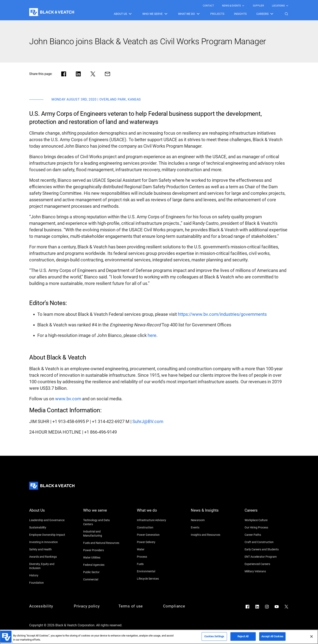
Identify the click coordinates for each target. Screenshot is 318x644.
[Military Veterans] (263, 571)
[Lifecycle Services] (155, 579)
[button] (286, 14)
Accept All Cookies (272, 636)
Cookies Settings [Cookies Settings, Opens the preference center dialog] (214, 636)
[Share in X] (93, 74)
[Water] (155, 549)
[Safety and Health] (47, 549)
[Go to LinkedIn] (257, 607)
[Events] (209, 527)
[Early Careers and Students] (263, 549)
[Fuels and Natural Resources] (101, 543)
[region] (159, 637)
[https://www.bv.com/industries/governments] (222, 314)
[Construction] (155, 527)
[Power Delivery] (155, 542)
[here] (152, 336)
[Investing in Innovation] (47, 542)
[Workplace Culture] (263, 520)
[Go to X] (286, 607)
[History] (47, 575)
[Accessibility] (47, 606)
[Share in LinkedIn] (78, 74)
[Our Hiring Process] (263, 527)
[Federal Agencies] (101, 565)
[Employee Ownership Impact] (47, 535)
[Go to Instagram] (267, 607)
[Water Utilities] (101, 557)
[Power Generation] (155, 535)
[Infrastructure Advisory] (155, 520)
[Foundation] (47, 583)
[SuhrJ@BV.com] (148, 422)
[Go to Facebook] (247, 607)
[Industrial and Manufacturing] (101, 534)
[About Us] (47, 513)
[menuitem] (208, 6)
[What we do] (155, 513)
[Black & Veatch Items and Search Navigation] (201, 14)
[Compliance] (181, 606)
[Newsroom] (209, 520)
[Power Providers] (101, 550)
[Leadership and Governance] (47, 520)
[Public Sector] (101, 572)
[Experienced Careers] (263, 564)
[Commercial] (101, 579)
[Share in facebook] (64, 74)
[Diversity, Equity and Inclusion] (47, 566)
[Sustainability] (47, 527)
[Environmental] (155, 571)
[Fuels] (155, 564)
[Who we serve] (101, 513)
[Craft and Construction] (263, 542)
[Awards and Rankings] (47, 557)
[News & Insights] (209, 513)
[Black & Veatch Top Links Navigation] (246, 6)
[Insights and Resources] (209, 535)
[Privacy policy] (92, 606)
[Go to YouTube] (277, 607)
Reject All (243, 636)
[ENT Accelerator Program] (263, 557)
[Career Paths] (263, 535)
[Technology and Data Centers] (101, 522)
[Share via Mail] (107, 74)
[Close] (312, 636)
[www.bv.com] (68, 399)
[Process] (155, 557)
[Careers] (263, 513)
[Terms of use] (137, 606)
